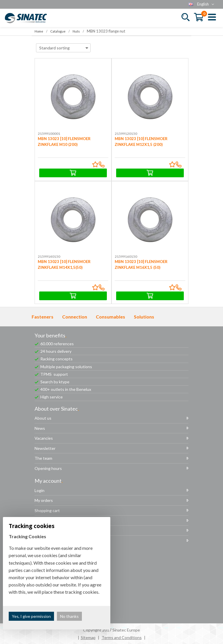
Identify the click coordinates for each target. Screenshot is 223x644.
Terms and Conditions (122, 637)
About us (43, 418)
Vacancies (44, 438)
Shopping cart (47, 510)
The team (43, 458)
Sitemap (88, 637)
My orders (44, 500)
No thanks (69, 616)
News (40, 428)
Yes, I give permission (31, 616)
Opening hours (48, 468)
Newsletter (45, 448)
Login (39, 490)
